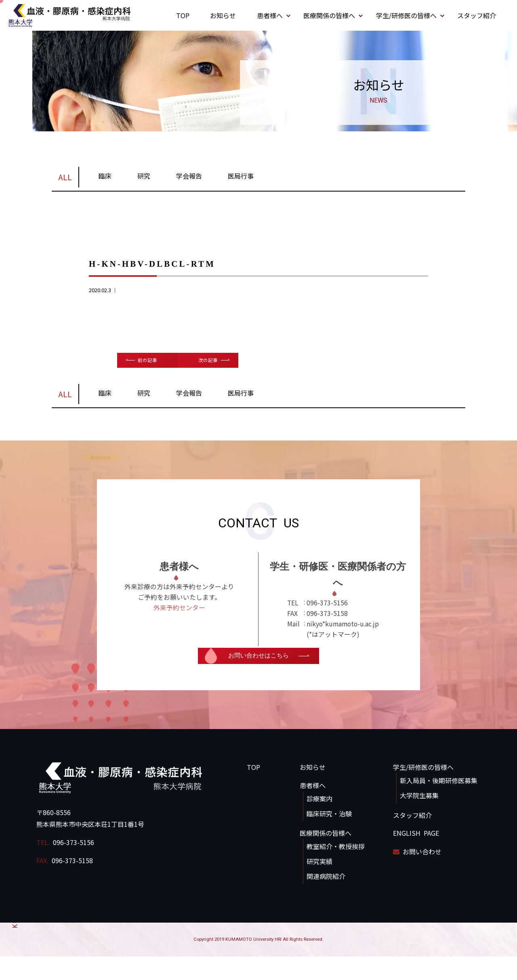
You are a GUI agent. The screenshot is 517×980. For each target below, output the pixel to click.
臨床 (105, 179)
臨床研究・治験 (329, 837)
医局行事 (241, 179)
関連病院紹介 (326, 900)
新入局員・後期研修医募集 (439, 804)
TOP (183, 15)
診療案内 (319, 822)
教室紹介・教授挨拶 (336, 870)
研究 (144, 179)
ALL (65, 180)
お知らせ (223, 15)
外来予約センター (179, 633)
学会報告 (189, 179)
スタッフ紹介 (477, 15)
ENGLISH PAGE (416, 857)
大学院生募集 (419, 819)
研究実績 (319, 885)
